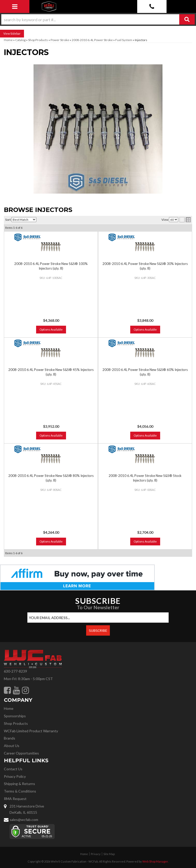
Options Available (51, 329)
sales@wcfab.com (24, 820)
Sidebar (15, 33)
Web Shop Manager (155, 861)
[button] (98, 19)
